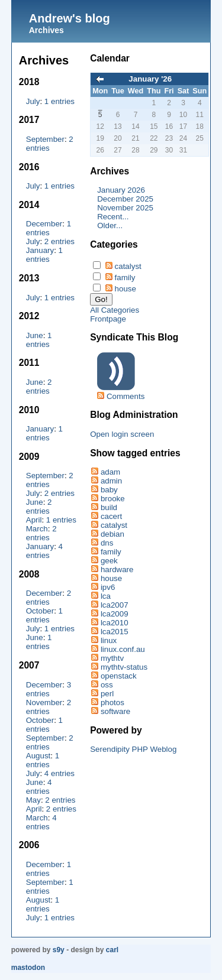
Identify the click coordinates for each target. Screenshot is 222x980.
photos (112, 702)
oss (107, 685)
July (33, 101)
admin (111, 481)
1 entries (59, 101)
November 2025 (125, 208)
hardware (117, 569)
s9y (59, 950)
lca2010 (115, 623)
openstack (119, 676)
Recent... (113, 217)
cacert (111, 516)
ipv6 (108, 587)
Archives (46, 30)
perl (107, 694)
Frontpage (108, 319)
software (115, 711)
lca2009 (115, 614)
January (40, 250)
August (38, 756)
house (126, 289)
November (44, 702)
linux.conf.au (123, 649)
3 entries (49, 689)
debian (112, 534)
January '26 (150, 79)
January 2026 (121, 190)
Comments (126, 396)
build (109, 507)
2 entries (59, 241)
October (40, 611)
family (125, 278)
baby (109, 490)
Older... (110, 225)
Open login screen (122, 434)
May (33, 800)
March (37, 529)
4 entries (44, 551)
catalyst (128, 266)
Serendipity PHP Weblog (133, 749)
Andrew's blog (70, 18)
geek (109, 561)
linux (109, 640)
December (44, 224)
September (45, 139)
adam (110, 472)
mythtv (112, 658)
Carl (112, 950)
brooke (113, 499)
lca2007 (115, 605)
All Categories (115, 310)
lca (106, 596)
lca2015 (115, 632)
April (34, 520)
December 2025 (125, 199)
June (35, 335)
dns (107, 543)
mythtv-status (124, 667)
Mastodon (28, 968)
